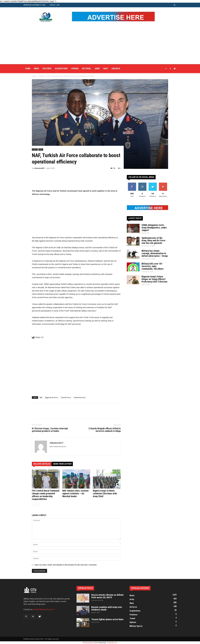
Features (47, 69)
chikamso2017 (39, 168)
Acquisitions (61, 69)
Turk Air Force (66, 397)
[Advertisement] (100, 45)
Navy (106, 69)
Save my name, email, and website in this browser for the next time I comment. (66, 565)
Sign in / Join (55, 5)
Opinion (75, 69)
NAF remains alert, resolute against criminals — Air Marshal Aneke (75, 493)
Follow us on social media (141, 177)
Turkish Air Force (79, 397)
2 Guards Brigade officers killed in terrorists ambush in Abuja (105, 430)
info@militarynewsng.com (44, 609)
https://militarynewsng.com (58, 446)
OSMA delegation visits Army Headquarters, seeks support (154, 228)
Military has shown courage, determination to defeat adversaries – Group (155, 253)
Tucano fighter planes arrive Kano (107, 619)
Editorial (87, 69)
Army (97, 69)
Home (28, 69)
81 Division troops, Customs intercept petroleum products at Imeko (50, 430)
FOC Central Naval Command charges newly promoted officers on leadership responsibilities (46, 495)
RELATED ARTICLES (42, 464)
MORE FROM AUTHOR (62, 464)
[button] (175, 5)
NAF (41, 397)
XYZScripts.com (112, 643)
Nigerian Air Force (52, 397)
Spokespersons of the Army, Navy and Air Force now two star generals (153, 240)
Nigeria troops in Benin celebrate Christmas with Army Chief (105, 493)
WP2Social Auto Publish (90, 643)
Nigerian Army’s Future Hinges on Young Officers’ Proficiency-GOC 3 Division (154, 279)
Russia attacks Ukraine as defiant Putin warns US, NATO (107, 596)
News (36, 69)
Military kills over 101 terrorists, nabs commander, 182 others (153, 266)
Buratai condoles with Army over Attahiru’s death (107, 608)
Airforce (116, 69)
